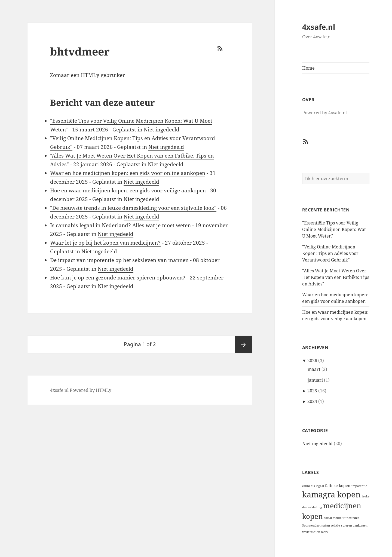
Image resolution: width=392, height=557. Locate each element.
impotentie (359, 486)
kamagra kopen (331, 494)
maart (314, 369)
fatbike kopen (338, 486)
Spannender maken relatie (321, 525)
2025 (312, 391)
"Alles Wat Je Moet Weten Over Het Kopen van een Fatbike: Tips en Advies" (336, 277)
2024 (312, 401)
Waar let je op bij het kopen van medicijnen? (105, 243)
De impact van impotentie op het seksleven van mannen (119, 260)
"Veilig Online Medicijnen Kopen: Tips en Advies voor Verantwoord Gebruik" (330, 253)
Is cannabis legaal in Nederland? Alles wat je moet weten (120, 225)
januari (315, 380)
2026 (312, 361)
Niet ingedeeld (317, 444)
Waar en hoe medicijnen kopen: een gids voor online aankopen (128, 173)
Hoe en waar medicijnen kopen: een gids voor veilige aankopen (128, 190)
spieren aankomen (354, 525)
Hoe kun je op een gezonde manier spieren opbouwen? (118, 278)
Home (308, 68)
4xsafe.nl (319, 27)
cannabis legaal (313, 486)
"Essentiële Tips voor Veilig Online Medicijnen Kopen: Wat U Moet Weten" (334, 229)
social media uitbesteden (342, 518)
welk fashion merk (315, 532)
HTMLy (104, 390)
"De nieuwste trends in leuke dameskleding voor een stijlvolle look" (133, 208)
